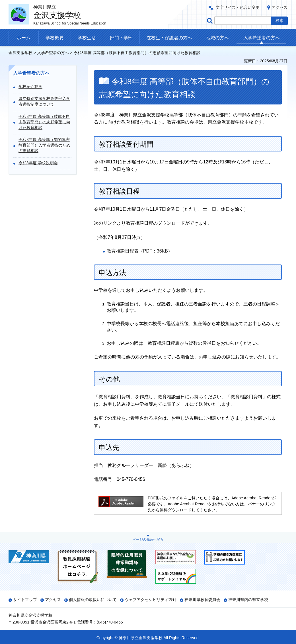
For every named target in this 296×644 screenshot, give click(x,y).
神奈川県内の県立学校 (248, 600)
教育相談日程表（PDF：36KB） (140, 251)
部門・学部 (121, 38)
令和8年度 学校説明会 (38, 163)
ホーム (24, 38)
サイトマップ (25, 600)
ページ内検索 (211, 21)
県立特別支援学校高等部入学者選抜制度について (44, 101)
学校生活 (87, 38)
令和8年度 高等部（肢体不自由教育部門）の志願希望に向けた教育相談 (44, 122)
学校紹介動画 (30, 87)
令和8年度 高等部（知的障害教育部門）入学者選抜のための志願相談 (44, 145)
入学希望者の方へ (262, 38)
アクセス (279, 7)
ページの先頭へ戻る (148, 540)
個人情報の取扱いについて (93, 600)
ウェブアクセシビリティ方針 (151, 600)
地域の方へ (217, 38)
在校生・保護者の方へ (169, 38)
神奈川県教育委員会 (202, 600)
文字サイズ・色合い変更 (238, 7)
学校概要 (55, 38)
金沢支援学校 (20, 53)
